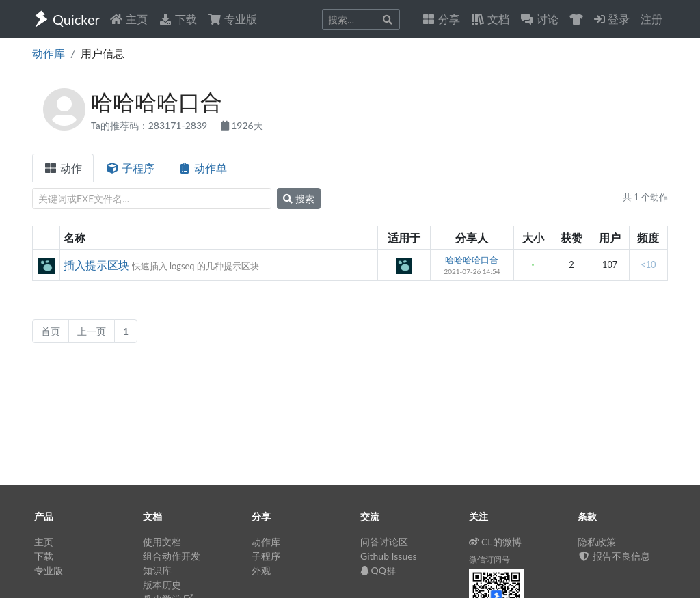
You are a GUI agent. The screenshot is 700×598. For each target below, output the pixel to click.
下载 (178, 19)
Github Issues (389, 556)
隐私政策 (597, 542)
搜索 (299, 199)
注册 (651, 19)
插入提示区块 (96, 265)
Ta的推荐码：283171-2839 (150, 125)
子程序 (130, 168)
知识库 (157, 570)
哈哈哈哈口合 (472, 260)
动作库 (49, 53)
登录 (612, 19)
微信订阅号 (489, 559)
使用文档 (162, 542)
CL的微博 (495, 542)
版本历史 (162, 585)
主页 (129, 19)
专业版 (232, 19)
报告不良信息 (614, 556)
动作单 (202, 168)
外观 (261, 570)
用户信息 (103, 53)
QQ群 (378, 570)
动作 (63, 168)
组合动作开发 (172, 556)
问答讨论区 (384, 542)
